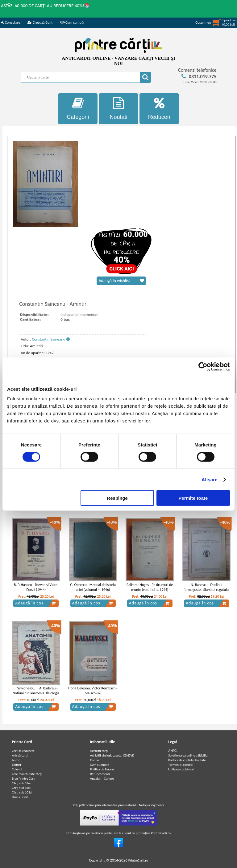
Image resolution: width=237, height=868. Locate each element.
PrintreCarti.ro (138, 860)
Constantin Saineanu (51, 339)
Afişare (210, 479)
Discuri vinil (20, 797)
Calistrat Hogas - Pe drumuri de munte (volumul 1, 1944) (150, 587)
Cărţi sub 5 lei (21, 783)
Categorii (78, 109)
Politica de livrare (102, 769)
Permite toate (193, 498)
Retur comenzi (100, 774)
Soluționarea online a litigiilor (188, 755)
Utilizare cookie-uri (181, 769)
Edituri (16, 765)
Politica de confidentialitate (187, 760)
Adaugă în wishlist (121, 281)
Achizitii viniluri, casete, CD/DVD (112, 755)
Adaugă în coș (35, 603)
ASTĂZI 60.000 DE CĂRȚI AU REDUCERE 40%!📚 (46, 6)
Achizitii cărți (99, 751)
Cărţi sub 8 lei (21, 788)
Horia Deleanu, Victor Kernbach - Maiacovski (93, 691)
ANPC (172, 751)
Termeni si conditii (181, 765)
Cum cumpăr (72, 22)
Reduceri (159, 109)
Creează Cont (40, 22)
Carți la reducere (23, 751)
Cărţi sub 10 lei (22, 792)
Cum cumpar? (100, 765)
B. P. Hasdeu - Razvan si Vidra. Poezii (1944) (36, 587)
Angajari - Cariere (102, 779)
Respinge (117, 498)
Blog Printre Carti (23, 779)
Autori (16, 760)
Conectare (10, 22)
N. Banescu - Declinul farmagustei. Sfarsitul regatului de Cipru (207, 590)
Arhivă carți (20, 755)
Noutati (118, 109)
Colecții (17, 769)
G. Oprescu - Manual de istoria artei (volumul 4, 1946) (93, 587)
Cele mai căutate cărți (27, 774)
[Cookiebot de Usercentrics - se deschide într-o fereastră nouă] (203, 366)
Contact (96, 760)
